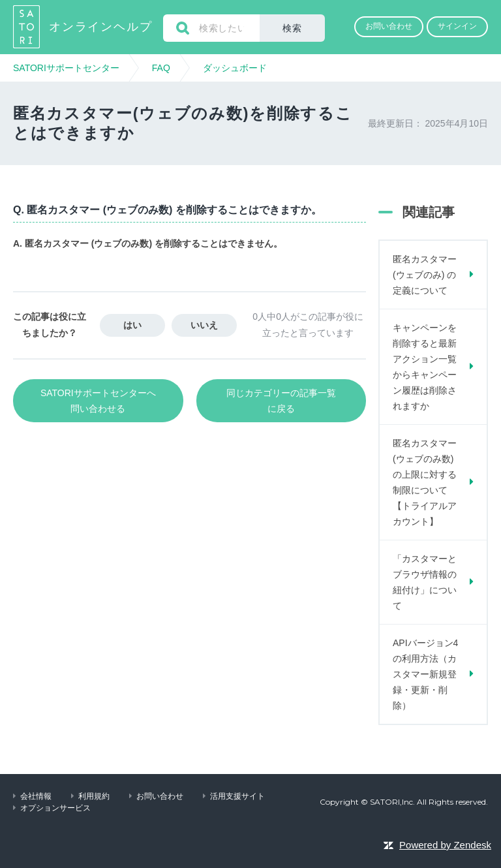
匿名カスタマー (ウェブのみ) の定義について (425, 275)
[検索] (211, 28)
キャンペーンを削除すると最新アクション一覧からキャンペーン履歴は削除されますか (425, 367)
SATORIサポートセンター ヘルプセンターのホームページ (28, 27)
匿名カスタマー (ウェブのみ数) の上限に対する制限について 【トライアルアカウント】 (425, 482)
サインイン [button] (457, 26)
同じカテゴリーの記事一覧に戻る (281, 401)
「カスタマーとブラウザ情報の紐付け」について (425, 582)
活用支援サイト (237, 796)
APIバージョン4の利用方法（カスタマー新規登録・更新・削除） (425, 674)
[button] (389, 27)
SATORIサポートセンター (66, 68)
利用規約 (94, 796)
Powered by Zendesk (445, 845)
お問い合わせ (160, 796)
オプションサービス (55, 808)
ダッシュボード (235, 68)
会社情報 (36, 796)
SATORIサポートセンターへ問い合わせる (98, 401)
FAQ (161, 68)
